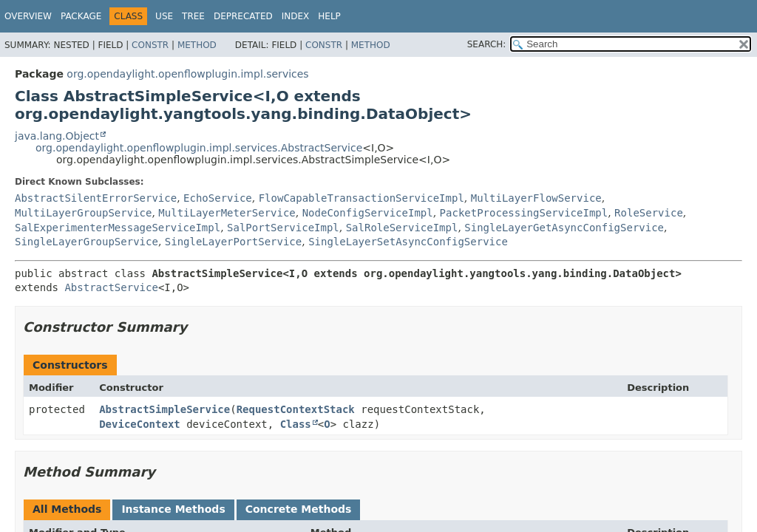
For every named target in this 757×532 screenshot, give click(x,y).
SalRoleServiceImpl (402, 228)
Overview (28, 16)
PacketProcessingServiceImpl (524, 213)
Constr (150, 45)
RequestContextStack (296, 409)
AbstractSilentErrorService (96, 198)
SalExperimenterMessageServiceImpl (118, 228)
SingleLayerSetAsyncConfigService (408, 242)
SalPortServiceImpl (283, 228)
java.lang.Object (57, 136)
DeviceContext (140, 424)
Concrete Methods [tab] (299, 509)
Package (81, 16)
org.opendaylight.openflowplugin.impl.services (187, 74)
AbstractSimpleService (164, 409)
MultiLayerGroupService (83, 213)
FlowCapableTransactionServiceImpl (361, 198)
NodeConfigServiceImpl (368, 213)
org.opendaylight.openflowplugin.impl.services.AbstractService (199, 148)
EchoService (218, 198)
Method (197, 45)
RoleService (649, 213)
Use (164, 16)
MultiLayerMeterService (227, 213)
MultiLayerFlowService (536, 198)
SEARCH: (487, 44)
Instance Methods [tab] (173, 509)
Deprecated (243, 16)
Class (296, 424)
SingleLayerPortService (233, 242)
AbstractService (111, 287)
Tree (193, 16)
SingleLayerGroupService (86, 242)
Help (329, 16)
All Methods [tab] (67, 509)
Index (296, 16)
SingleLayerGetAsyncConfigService (564, 228)
